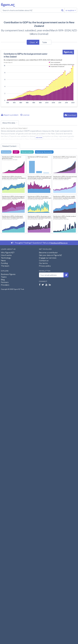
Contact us (44, 260)
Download (70, 115)
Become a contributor (48, 252)
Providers (5, 285)
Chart (32, 42)
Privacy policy (45, 266)
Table (45, 42)
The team (5, 266)
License (25, 115)
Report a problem (10, 115)
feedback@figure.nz (59, 243)
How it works (6, 255)
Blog (3, 279)
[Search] (62, 10)
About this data (9, 123)
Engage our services (48, 258)
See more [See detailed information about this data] (39, 137)
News (3, 260)
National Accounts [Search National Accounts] (44, 152)
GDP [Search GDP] (16, 152)
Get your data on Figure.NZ (50, 255)
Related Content (9, 146)
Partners (5, 282)
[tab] (33, 42)
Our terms (43, 263)
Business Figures (8, 274)
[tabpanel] (39, 78)
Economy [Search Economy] (6, 152)
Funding (4, 263)
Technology (6, 258)
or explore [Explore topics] (71, 10)
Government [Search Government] (27, 152)
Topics (4, 277)
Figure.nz (8, 5)
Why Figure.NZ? (8, 252)
